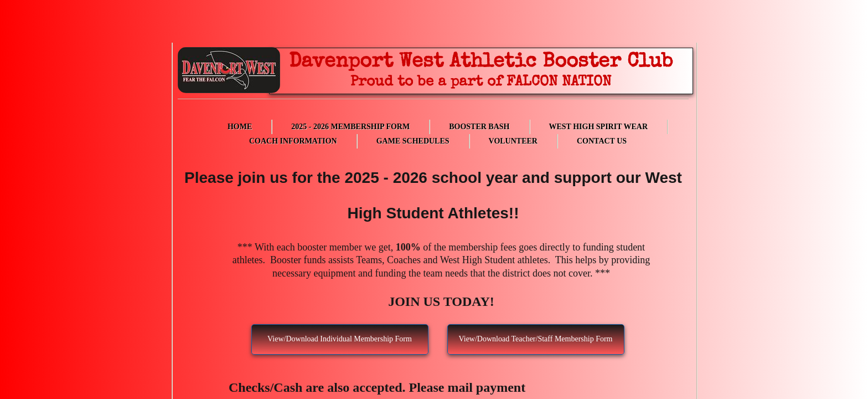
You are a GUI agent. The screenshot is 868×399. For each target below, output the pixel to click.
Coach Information (293, 141)
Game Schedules (413, 141)
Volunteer (513, 141)
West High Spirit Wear (599, 127)
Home (240, 127)
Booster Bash (479, 127)
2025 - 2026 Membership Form (350, 127)
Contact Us (602, 141)
